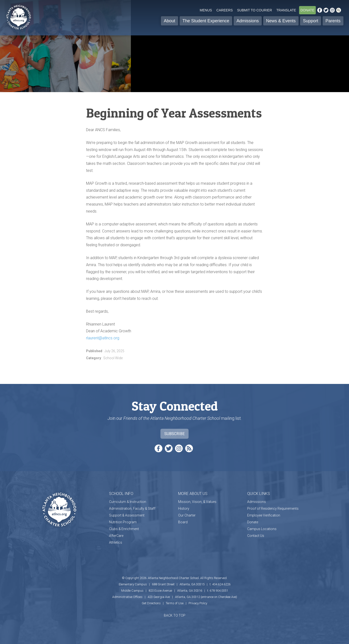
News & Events (281, 21)
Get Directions (151, 603)
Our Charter (187, 515)
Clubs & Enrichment (124, 529)
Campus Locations (262, 529)
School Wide (113, 358)
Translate (286, 10)
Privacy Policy (198, 603)
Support (311, 21)
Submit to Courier (254, 10)
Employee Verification (264, 515)
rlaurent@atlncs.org (103, 338)
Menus (206, 10)
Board (183, 522)
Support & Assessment (127, 515)
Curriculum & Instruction (128, 502)
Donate (307, 10)
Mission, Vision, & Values (197, 502)
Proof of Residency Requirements (273, 509)
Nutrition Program (123, 522)
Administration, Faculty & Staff (132, 509)
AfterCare (116, 536)
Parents (333, 21)
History (184, 509)
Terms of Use (175, 603)
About (170, 21)
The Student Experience (206, 21)
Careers (225, 10)
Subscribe (174, 434)
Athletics (116, 542)
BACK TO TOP (175, 615)
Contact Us (256, 536)
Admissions (248, 21)
